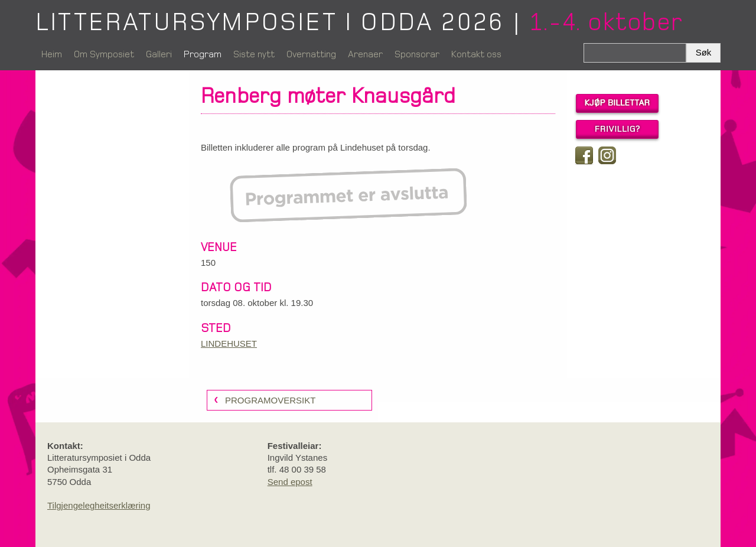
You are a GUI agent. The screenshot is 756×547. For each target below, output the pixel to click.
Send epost (290, 482)
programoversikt (270, 400)
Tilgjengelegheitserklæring (99, 505)
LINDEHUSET (229, 343)
